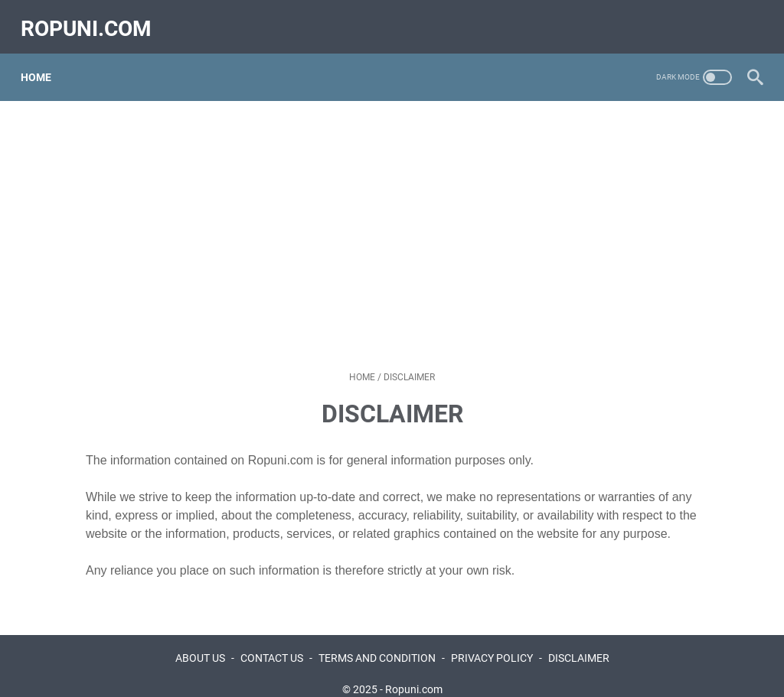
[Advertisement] (392, 219)
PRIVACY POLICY (492, 642)
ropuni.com (93, 18)
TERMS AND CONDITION (377, 642)
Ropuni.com (414, 673)
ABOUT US (200, 642)
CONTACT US (272, 642)
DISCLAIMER (579, 642)
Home (43, 60)
